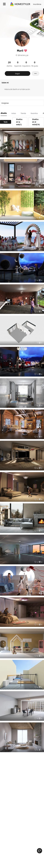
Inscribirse (37, 4)
